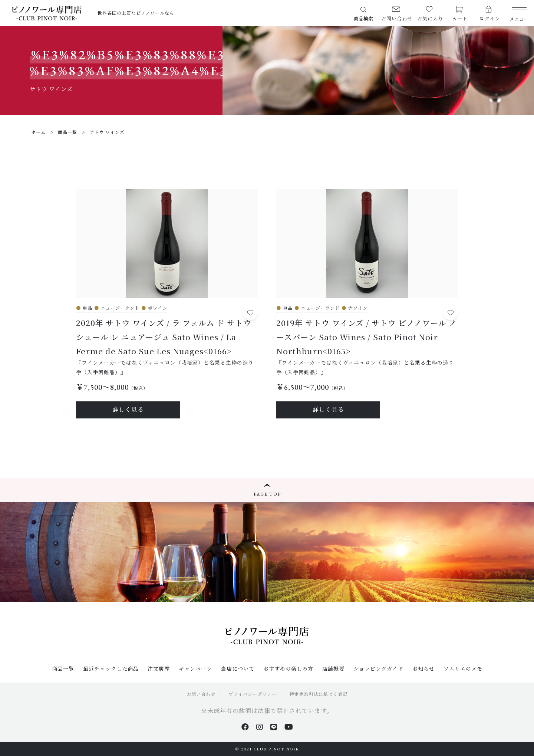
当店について (238, 668)
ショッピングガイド (378, 668)
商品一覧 (63, 668)
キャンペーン (195, 668)
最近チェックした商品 (111, 668)
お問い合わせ (201, 694)
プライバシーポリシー (253, 694)
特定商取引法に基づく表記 (319, 694)
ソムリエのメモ (463, 668)
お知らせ (423, 668)
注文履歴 (159, 668)
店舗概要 (333, 668)
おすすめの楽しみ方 (288, 668)
